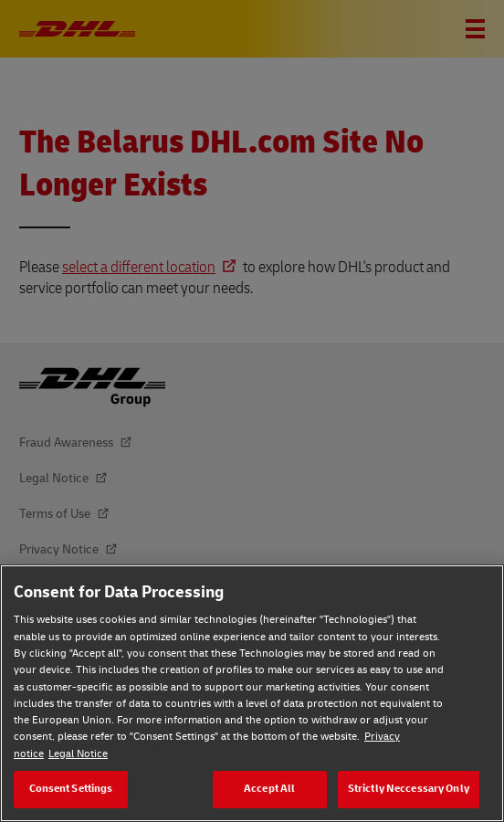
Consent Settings (71, 789)
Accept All (269, 789)
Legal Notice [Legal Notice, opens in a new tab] (78, 754)
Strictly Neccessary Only (409, 789)
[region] (252, 693)
